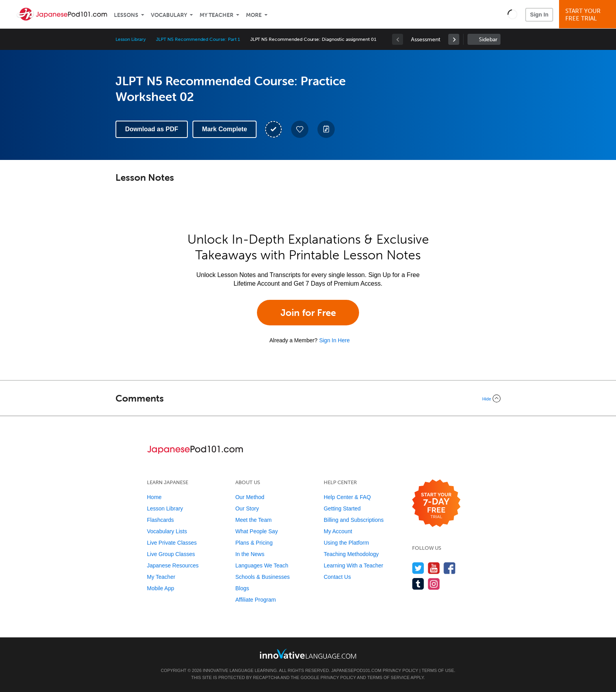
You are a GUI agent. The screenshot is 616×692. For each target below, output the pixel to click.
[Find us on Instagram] (434, 584)
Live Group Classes (171, 554)
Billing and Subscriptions (354, 520)
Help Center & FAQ (347, 497)
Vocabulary (169, 15)
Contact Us (337, 577)
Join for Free (308, 313)
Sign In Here (334, 340)
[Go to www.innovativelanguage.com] (308, 654)
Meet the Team (253, 520)
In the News (250, 554)
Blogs (242, 588)
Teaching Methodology (351, 554)
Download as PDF (151, 129)
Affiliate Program (256, 600)
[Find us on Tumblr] (418, 584)
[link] (454, 39)
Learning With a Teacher (354, 565)
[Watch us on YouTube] (434, 568)
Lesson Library (131, 39)
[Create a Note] (326, 129)
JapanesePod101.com (356, 670)
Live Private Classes (172, 543)
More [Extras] (254, 15)
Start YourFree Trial (589, 15)
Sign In (539, 15)
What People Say (257, 531)
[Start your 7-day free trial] (436, 504)
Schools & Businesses (263, 577)
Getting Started (342, 508)
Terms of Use (438, 670)
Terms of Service (389, 677)
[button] (512, 14)
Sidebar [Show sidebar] (488, 39)
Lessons (126, 15)
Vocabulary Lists (167, 531)
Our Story (247, 508)
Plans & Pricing (254, 543)
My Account (338, 531)
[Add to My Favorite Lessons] (300, 129)
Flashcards (160, 520)
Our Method (250, 497)
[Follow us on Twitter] (418, 568)
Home (154, 497)
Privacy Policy (400, 670)
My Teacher (216, 15)
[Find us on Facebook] (450, 568)
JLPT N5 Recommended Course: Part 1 (198, 39)
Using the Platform (346, 543)
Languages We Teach (262, 565)
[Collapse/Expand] (308, 398)
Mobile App (160, 588)
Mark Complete (225, 129)
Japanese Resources (173, 565)
